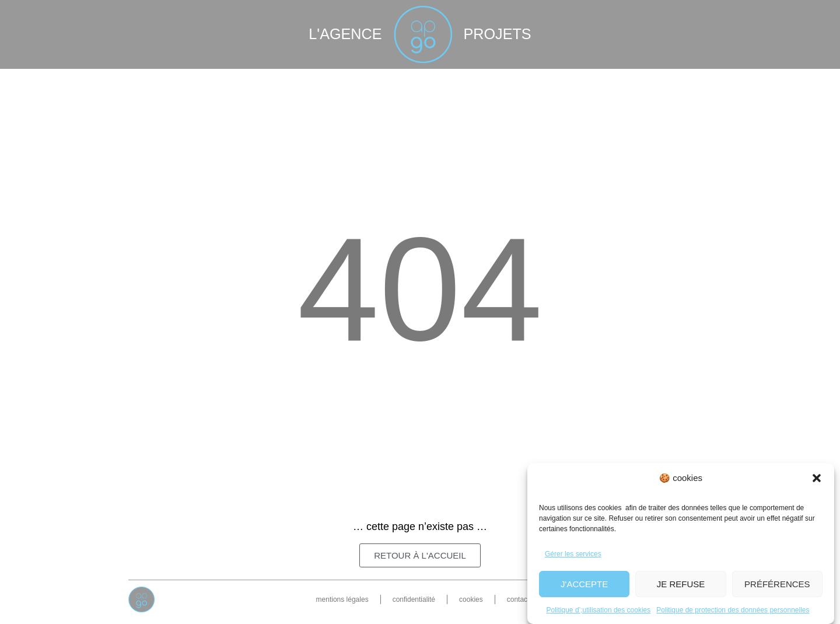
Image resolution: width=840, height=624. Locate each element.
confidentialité (414, 599)
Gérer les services (573, 554)
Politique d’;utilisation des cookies (599, 610)
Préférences (777, 584)
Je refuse (681, 584)
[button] (817, 478)
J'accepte (584, 584)
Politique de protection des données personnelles (733, 610)
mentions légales (342, 599)
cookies (471, 599)
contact (518, 599)
